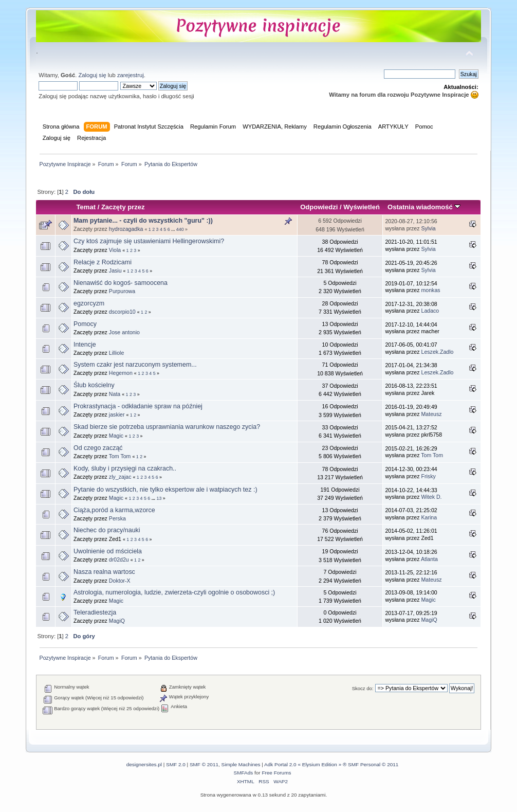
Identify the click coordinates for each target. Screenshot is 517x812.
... (174, 229)
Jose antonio (124, 332)
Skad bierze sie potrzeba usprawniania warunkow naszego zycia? (167, 427)
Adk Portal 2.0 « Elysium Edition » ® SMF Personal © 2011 (331, 764)
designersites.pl (144, 764)
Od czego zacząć (98, 448)
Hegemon (121, 373)
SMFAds (244, 773)
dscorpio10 (122, 312)
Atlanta (429, 559)
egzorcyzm (89, 303)
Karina (429, 517)
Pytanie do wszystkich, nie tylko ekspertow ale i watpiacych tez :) (165, 490)
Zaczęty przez (123, 207)
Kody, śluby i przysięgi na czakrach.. (125, 468)
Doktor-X (120, 581)
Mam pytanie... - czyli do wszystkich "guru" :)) (143, 221)
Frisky (429, 476)
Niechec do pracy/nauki (107, 530)
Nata (115, 394)
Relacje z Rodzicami (103, 262)
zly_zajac (120, 477)
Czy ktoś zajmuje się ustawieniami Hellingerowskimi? (149, 241)
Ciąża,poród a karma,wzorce (114, 510)
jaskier (117, 414)
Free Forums (276, 773)
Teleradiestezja (95, 612)
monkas (431, 290)
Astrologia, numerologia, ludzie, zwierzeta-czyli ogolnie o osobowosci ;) (174, 592)
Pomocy (85, 324)
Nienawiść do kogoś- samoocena (121, 283)
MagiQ (117, 621)
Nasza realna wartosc (104, 572)
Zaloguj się (92, 75)
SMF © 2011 (204, 764)
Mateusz (432, 414)
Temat (86, 207)
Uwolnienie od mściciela (108, 551)
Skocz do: (363, 688)
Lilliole (116, 353)
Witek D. (432, 497)
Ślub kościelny (94, 385)
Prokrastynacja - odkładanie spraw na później (138, 406)
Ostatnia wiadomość (424, 207)
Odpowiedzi (319, 207)
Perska (117, 518)
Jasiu (115, 270)
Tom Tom (120, 456)
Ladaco (430, 311)
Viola (115, 250)
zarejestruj (131, 75)
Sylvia (429, 228)
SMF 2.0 (176, 764)
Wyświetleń (362, 207)
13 (159, 498)
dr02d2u (119, 560)
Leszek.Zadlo (438, 352)
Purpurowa (122, 291)
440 (180, 229)
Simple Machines (241, 764)
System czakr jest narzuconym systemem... (135, 365)
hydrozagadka (126, 229)
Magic (116, 436)
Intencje (85, 345)
